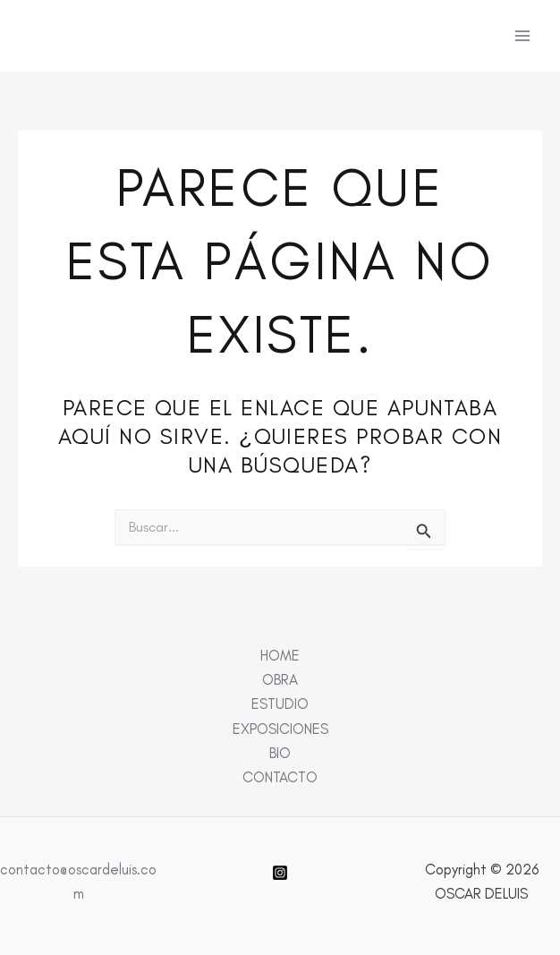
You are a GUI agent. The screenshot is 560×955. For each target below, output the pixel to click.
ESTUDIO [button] (280, 703)
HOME (280, 655)
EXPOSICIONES (280, 729)
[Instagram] (280, 873)
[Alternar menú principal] (522, 36)
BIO (280, 753)
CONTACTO (280, 777)
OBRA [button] (280, 679)
